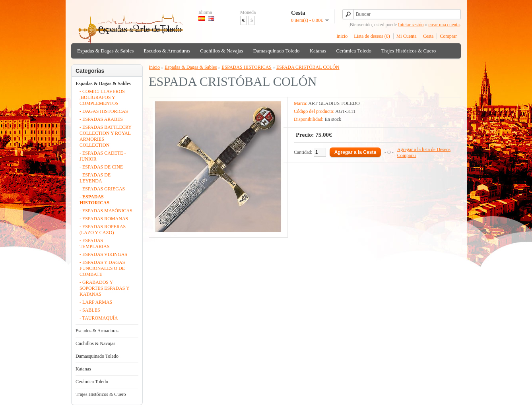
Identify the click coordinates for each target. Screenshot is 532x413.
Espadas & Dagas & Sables (105, 51)
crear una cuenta (444, 25)
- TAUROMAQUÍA (99, 318)
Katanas (318, 51)
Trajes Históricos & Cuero (409, 51)
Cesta (428, 36)
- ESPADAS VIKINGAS (103, 254)
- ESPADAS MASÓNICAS (106, 211)
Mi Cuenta (407, 36)
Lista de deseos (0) (372, 36)
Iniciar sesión (411, 25)
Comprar (448, 36)
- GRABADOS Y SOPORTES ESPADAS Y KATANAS (104, 288)
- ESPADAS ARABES (101, 119)
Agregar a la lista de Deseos (424, 149)
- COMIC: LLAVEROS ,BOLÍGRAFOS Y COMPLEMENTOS (102, 97)
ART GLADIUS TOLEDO (334, 103)
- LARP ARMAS (96, 302)
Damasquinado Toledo (277, 51)
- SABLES (90, 310)
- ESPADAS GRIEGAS (102, 189)
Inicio (342, 36)
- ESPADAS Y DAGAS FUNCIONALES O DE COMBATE (102, 268)
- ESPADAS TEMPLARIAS (94, 243)
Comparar (407, 155)
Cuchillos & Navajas (221, 51)
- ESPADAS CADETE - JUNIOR (103, 156)
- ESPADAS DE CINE (101, 167)
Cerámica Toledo (354, 51)
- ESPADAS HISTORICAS (94, 200)
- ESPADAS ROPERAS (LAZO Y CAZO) (103, 230)
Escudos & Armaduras (167, 51)
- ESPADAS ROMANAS (104, 219)
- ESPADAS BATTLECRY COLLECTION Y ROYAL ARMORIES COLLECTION (105, 136)
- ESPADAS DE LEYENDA (95, 178)
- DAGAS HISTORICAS (104, 111)
